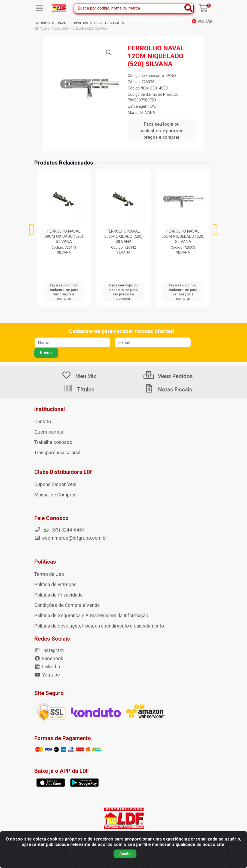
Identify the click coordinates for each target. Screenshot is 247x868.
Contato (43, 422)
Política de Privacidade (59, 595)
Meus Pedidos (168, 376)
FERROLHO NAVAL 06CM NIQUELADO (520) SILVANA (183, 236)
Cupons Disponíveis (55, 484)
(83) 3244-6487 (60, 530)
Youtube (47, 675)
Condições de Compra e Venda (67, 605)
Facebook (49, 659)
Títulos (79, 390)
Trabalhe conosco (53, 442)
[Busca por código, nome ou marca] (128, 8)
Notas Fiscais (168, 390)
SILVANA (148, 113)
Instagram (49, 650)
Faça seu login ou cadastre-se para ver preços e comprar (162, 131)
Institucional (50, 409)
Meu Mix (79, 376)
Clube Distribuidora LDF (64, 472)
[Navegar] (32, 230)
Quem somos (49, 432)
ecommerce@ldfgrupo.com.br (71, 538)
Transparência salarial (57, 453)
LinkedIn (47, 667)
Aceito (125, 854)
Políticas (45, 562)
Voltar (202, 21)
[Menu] (39, 8)
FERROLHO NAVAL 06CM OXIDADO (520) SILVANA (123, 236)
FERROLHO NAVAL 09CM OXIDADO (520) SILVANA (64, 236)
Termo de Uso (49, 574)
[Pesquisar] (188, 8)
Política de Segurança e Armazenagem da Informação (91, 616)
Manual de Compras (55, 495)
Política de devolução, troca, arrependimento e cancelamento (99, 626)
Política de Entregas (55, 585)
